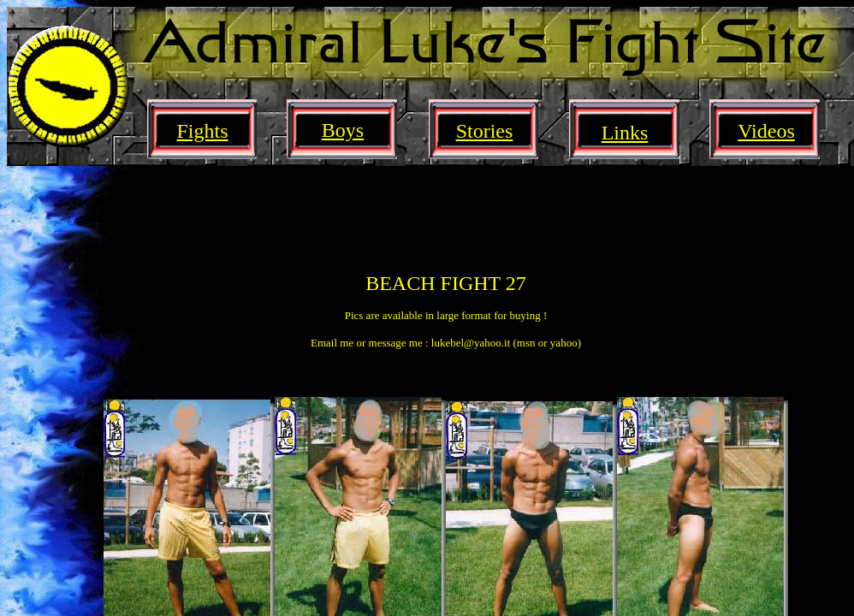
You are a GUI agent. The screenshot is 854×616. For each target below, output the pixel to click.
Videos (766, 131)
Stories (485, 131)
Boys (343, 130)
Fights (202, 131)
